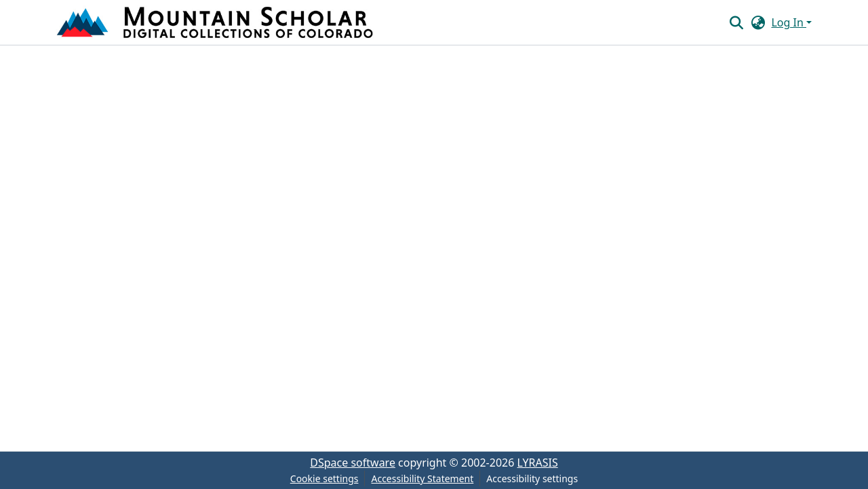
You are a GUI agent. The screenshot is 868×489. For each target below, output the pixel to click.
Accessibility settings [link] (532, 478)
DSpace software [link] (353, 463)
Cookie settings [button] (324, 478)
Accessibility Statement (422, 478)
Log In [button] (789, 22)
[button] (216, 22)
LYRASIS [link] (538, 463)
